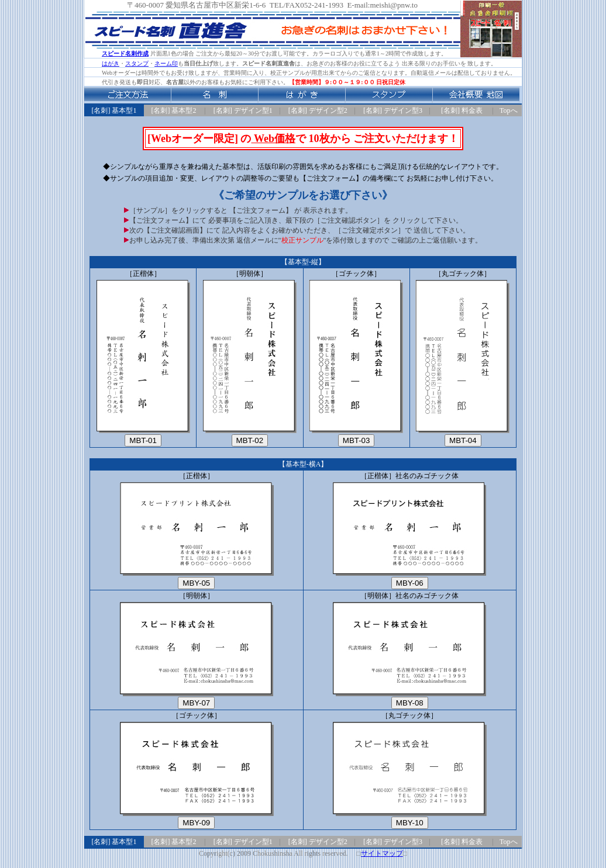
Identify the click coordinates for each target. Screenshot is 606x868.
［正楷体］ (143, 358)
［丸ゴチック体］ (463, 358)
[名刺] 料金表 (462, 110)
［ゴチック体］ (356, 358)
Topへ (509, 110)
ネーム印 (166, 63)
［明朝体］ (250, 358)
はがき (111, 63)
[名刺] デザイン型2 (318, 110)
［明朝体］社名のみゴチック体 (409, 650)
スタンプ (137, 63)
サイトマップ (382, 853)
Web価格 (273, 139)
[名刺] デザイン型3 (393, 110)
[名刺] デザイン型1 (243, 110)
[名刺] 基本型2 (174, 110)
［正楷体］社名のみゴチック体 (409, 530)
